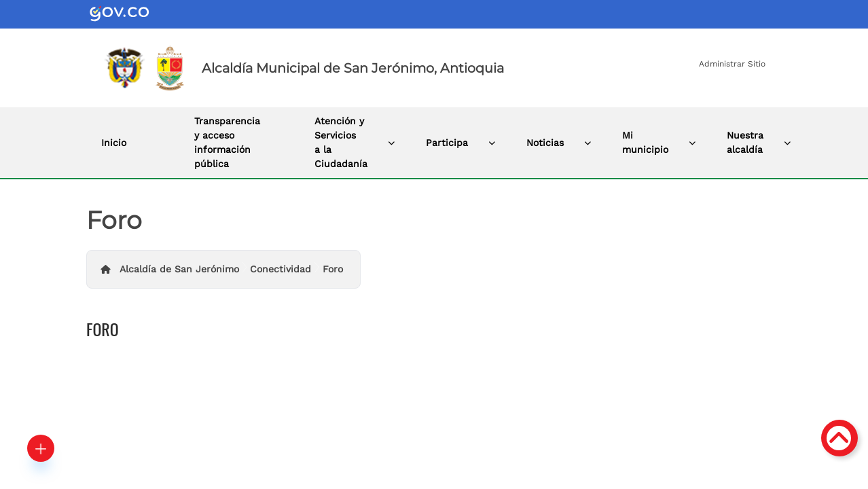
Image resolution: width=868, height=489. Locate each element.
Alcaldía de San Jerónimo (179, 269)
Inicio (114, 143)
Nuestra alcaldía (745, 142)
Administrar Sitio (732, 64)
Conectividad (281, 269)
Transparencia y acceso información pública (227, 142)
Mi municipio (645, 142)
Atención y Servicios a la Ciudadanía (341, 142)
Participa (447, 143)
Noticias (545, 143)
